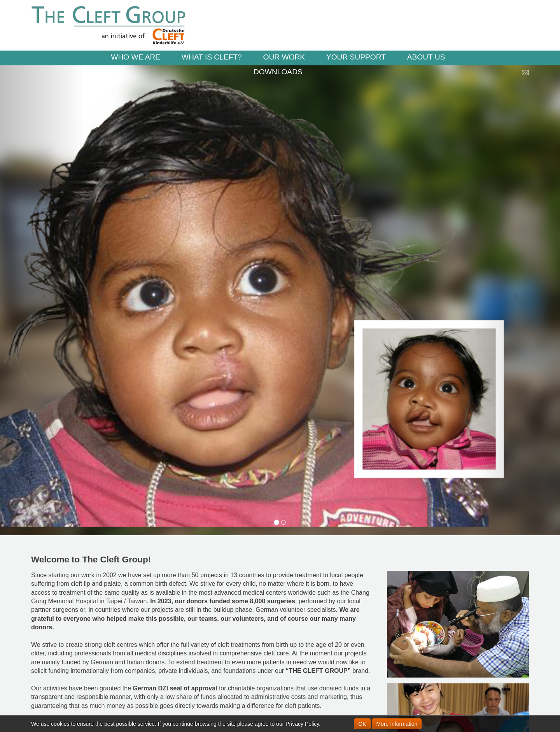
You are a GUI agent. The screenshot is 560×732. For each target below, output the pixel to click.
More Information (397, 724)
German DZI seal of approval (175, 688)
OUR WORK (284, 57)
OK (362, 724)
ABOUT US (426, 57)
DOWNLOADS (278, 72)
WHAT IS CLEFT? (212, 57)
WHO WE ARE (136, 57)
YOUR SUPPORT (356, 57)
